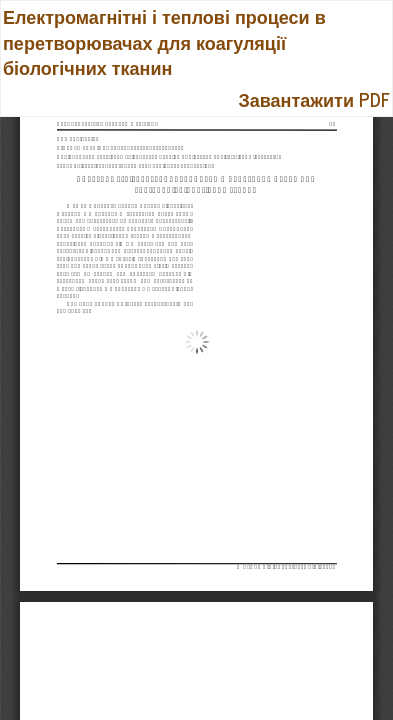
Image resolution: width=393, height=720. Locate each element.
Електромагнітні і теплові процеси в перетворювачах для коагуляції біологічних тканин (164, 41)
